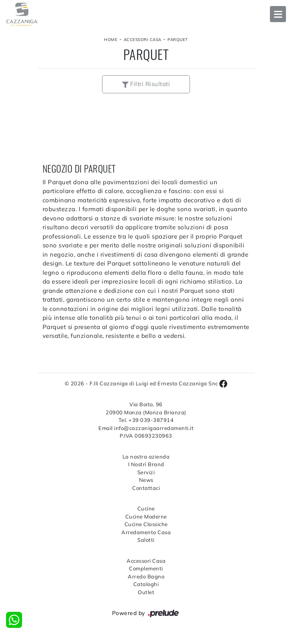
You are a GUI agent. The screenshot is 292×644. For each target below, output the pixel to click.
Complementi (146, 568)
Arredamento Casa (146, 532)
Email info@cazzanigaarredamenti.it (146, 428)
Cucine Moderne (146, 516)
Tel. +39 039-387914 (146, 420)
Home (111, 40)
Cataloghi (146, 584)
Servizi (146, 472)
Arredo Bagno (146, 576)
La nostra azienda (146, 457)
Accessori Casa (143, 40)
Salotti (146, 540)
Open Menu (278, 14)
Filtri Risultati (146, 84)
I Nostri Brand (146, 464)
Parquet (178, 40)
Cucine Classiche (146, 524)
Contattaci (146, 488)
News (146, 480)
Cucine (146, 508)
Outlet (146, 592)
